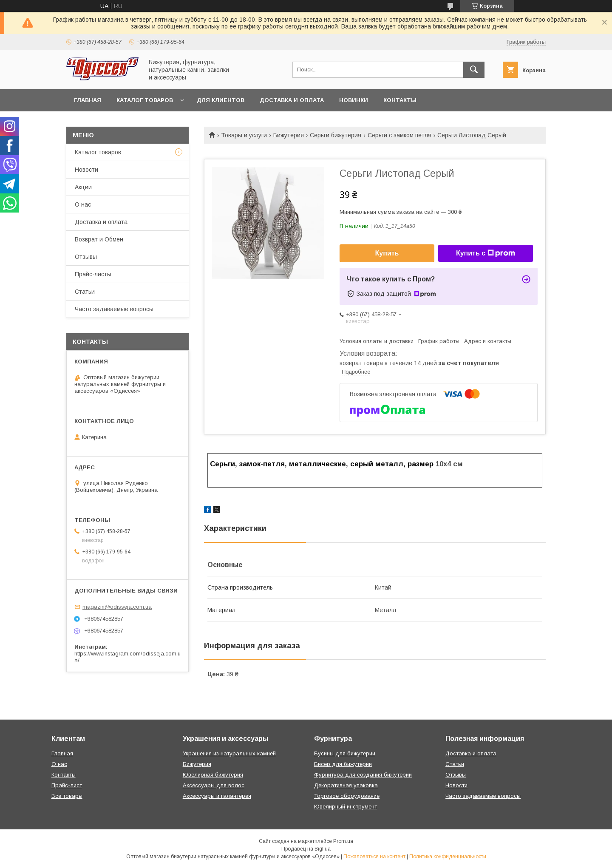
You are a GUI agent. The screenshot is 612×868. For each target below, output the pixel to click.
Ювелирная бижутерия (213, 775)
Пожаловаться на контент (374, 857)
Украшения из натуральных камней (229, 753)
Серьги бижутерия (336, 135)
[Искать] (474, 70)
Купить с (486, 253)
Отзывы (86, 257)
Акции (83, 187)
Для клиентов (221, 100)
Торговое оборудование (347, 796)
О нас (83, 204)
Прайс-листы (93, 274)
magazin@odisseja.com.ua (117, 607)
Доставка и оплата (292, 100)
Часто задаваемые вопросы (114, 309)
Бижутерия (289, 135)
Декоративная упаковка (346, 785)
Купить (387, 253)
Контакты (400, 100)
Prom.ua (343, 841)
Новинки (354, 100)
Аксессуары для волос (214, 785)
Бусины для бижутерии (345, 753)
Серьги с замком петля (399, 135)
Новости (86, 170)
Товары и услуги (244, 135)
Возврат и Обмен (99, 239)
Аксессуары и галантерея (217, 796)
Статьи (85, 292)
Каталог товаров (145, 100)
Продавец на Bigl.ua (306, 849)
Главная (88, 100)
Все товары (67, 796)
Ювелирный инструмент (346, 807)
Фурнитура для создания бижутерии (363, 775)
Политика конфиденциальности (448, 857)
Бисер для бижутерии (343, 764)
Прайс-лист (67, 785)
